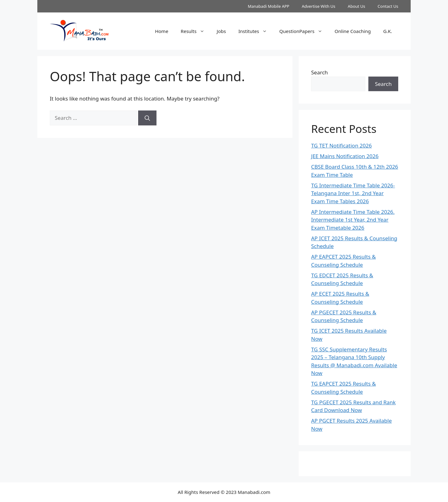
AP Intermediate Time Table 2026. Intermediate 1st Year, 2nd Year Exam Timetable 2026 (353, 220)
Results (196, 31)
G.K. (388, 31)
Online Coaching (353, 31)
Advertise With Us (319, 6)
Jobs (222, 31)
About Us (357, 6)
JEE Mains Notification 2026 (345, 156)
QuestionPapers (304, 31)
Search (320, 72)
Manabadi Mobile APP (268, 6)
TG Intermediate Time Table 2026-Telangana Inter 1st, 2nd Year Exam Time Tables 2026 (353, 193)
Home (162, 31)
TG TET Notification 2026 (341, 145)
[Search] (147, 118)
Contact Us (388, 6)
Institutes (256, 31)
